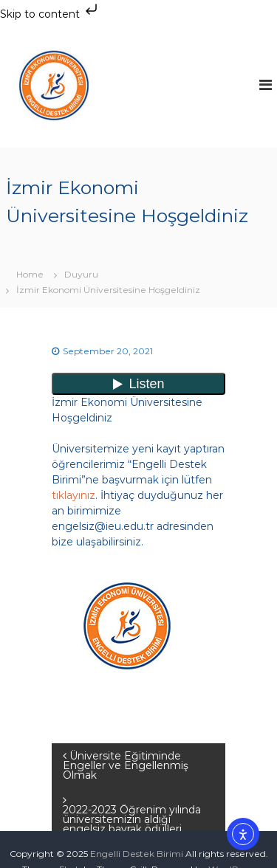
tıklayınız (73, 495)
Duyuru (81, 274)
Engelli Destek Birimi (137, 854)
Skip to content (50, 14)
